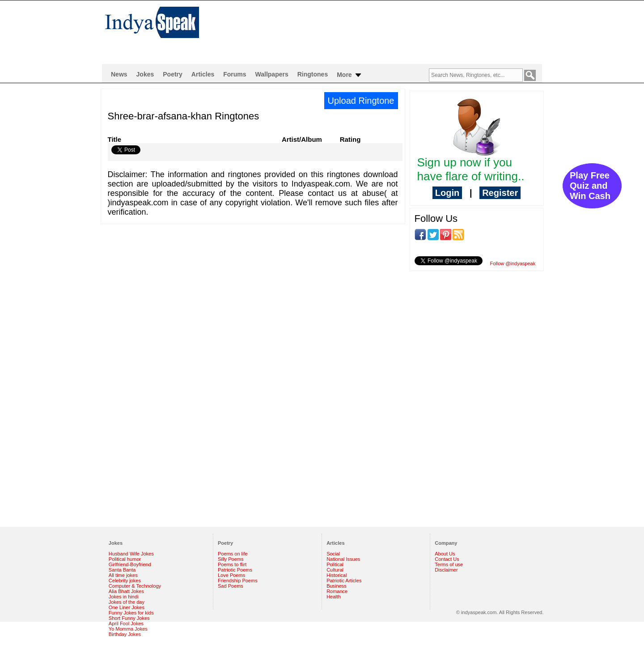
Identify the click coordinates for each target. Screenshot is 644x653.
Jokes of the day (127, 602)
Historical (337, 575)
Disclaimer (446, 570)
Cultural (335, 570)
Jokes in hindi (124, 597)
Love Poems (231, 575)
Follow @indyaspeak (513, 263)
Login (447, 193)
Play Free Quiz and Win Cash (590, 186)
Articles (203, 74)
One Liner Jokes (127, 607)
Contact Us (447, 559)
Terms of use (449, 564)
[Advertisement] (380, 30)
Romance (337, 591)
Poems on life (233, 554)
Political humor (125, 559)
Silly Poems (231, 559)
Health (334, 597)
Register (500, 193)
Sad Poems (231, 586)
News (119, 74)
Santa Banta (122, 570)
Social (333, 554)
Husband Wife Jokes (131, 554)
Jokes (145, 74)
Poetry (173, 74)
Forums (235, 74)
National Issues (343, 559)
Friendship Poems (238, 581)
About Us (445, 554)
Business (337, 586)
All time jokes (123, 575)
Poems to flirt (232, 564)
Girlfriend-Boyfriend (130, 564)
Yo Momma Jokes (128, 629)
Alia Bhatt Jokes (126, 591)
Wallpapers (272, 74)
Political (335, 564)
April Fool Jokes (126, 623)
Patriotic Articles (344, 581)
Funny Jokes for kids (131, 613)
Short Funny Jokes (129, 618)
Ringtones (313, 74)
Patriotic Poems (235, 570)
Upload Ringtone (361, 101)
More (350, 75)
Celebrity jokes (125, 581)
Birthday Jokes (125, 634)
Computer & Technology (135, 586)
